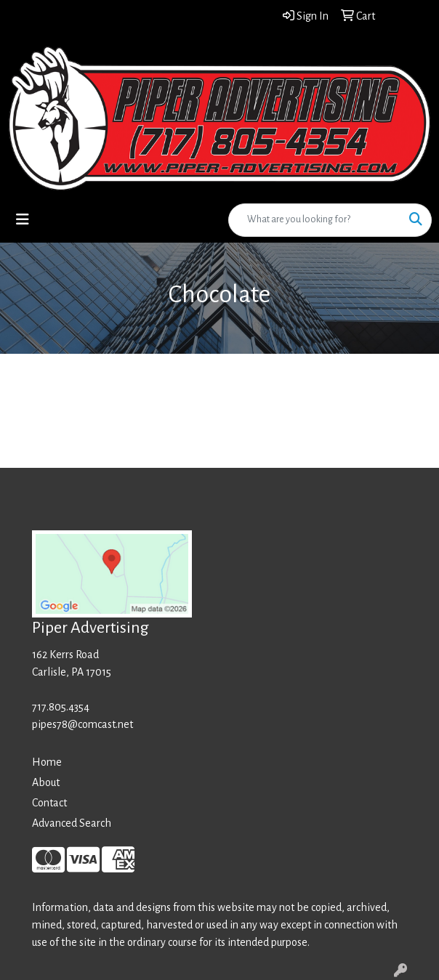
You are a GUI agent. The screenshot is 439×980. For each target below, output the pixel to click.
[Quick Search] (315, 220)
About (46, 782)
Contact (49, 803)
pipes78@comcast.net (82, 724)
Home (47, 762)
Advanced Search (72, 823)
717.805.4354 (61, 707)
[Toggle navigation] (23, 220)
